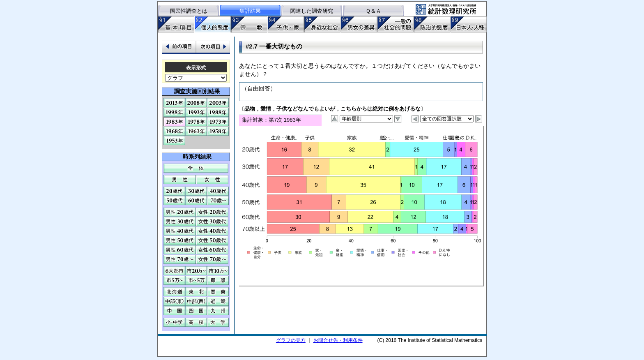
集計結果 (250, 11)
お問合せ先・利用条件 (338, 340)
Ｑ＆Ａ (373, 11)
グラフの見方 (291, 340)
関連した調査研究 (312, 11)
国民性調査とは (189, 11)
